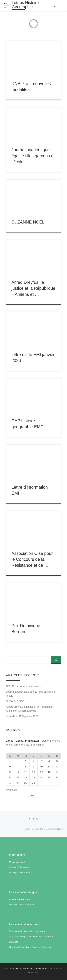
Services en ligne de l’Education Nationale (32, 936)
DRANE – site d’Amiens (22, 905)
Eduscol (13, 942)
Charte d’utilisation (19, 867)
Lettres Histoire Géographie (30, 969)
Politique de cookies (20, 872)
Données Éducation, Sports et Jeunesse (31, 947)
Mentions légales (18, 862)
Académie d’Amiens (20, 899)
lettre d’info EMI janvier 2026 (22, 716)
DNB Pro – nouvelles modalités (24, 686)
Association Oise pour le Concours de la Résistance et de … (32, 559)
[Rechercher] (56, 660)
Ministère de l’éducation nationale (27, 931)
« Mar (32, 796)
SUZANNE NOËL (28, 222)
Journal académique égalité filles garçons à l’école (32, 156)
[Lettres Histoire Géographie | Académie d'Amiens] (7, 5)
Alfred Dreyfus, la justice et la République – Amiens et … (33, 288)
